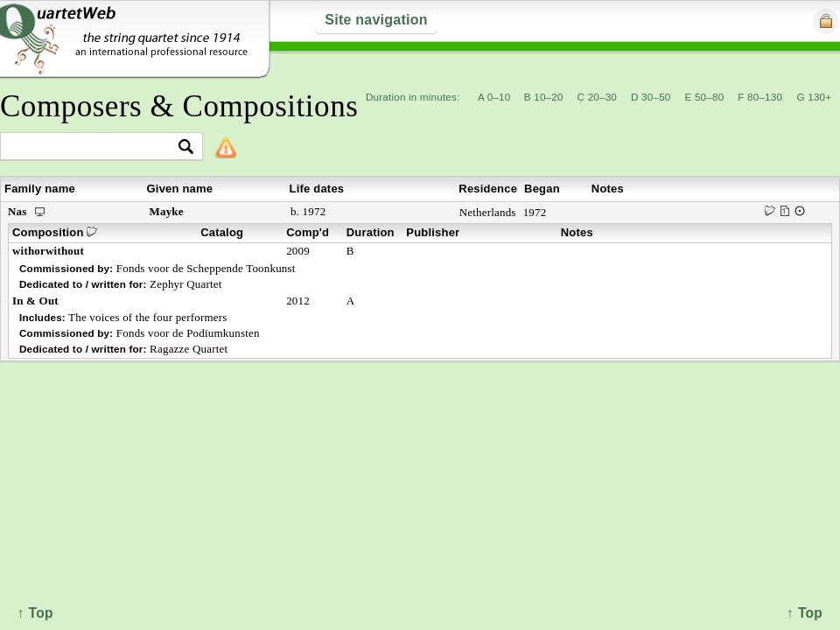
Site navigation (376, 20)
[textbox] (94, 147)
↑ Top (805, 613)
